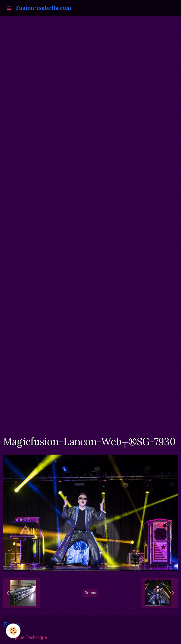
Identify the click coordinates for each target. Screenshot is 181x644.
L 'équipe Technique (27, 637)
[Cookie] (13, 631)
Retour (90, 593)
